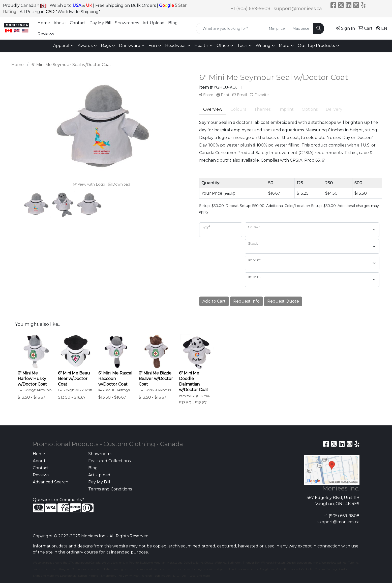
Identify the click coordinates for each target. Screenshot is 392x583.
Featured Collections (109, 461)
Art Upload (154, 23)
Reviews (46, 34)
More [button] (284, 46)
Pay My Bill (100, 23)
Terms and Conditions (110, 489)
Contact (78, 23)
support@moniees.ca (298, 9)
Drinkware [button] (130, 46)
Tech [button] (242, 46)
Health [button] (201, 46)
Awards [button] (85, 46)
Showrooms (127, 23)
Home (44, 23)
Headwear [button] (176, 46)
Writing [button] (263, 46)
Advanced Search (51, 482)
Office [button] (223, 46)
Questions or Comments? (58, 500)
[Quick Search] (231, 28)
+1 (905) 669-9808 (250, 9)
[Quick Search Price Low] (278, 28)
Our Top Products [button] (316, 46)
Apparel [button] (61, 46)
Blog (173, 23)
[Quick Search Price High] (302, 28)
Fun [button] (153, 46)
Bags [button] (106, 46)
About (60, 23)
